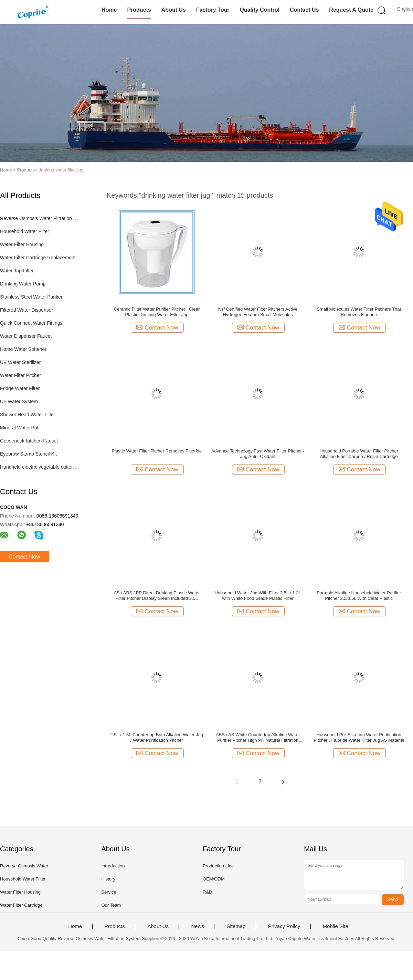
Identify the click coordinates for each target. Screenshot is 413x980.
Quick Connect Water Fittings (31, 323)
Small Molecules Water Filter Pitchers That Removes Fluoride (359, 312)
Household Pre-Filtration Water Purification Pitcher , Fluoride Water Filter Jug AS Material (359, 737)
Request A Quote (351, 10)
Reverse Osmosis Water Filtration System (39, 218)
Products (139, 10)
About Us (174, 10)
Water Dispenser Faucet (26, 336)
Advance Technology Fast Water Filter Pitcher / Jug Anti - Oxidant (258, 454)
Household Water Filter (25, 231)
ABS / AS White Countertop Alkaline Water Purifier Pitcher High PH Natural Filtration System (258, 738)
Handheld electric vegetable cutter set (39, 467)
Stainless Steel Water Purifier (31, 297)
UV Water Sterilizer (20, 362)
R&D (207, 892)
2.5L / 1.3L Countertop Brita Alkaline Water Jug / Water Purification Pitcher (157, 737)
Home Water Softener (23, 349)
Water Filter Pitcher (20, 375)
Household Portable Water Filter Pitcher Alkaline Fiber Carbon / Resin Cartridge (359, 454)
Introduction (113, 866)
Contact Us (304, 10)
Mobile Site (336, 926)
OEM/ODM (214, 879)
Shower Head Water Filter (28, 415)
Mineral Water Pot (19, 428)
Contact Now (24, 557)
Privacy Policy (284, 926)
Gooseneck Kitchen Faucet (29, 441)
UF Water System (19, 402)
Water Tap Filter (17, 271)
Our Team (111, 905)
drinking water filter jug (61, 170)
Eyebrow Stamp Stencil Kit (28, 454)
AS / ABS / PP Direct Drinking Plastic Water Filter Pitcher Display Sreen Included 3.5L (157, 596)
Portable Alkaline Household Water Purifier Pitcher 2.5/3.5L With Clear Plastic (359, 596)
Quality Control (260, 10)
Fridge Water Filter (20, 388)
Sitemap (236, 926)
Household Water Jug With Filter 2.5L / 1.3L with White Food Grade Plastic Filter (258, 596)
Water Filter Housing (22, 244)
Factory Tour (213, 10)
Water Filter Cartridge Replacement (38, 258)
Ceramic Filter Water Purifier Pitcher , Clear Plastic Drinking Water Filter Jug (157, 312)
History (108, 879)
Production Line (218, 866)
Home (109, 10)
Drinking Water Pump (23, 284)
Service (109, 892)
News (198, 926)
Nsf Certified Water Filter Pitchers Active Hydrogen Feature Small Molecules (258, 312)
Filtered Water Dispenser (27, 310)
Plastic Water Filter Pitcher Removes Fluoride (157, 451)
